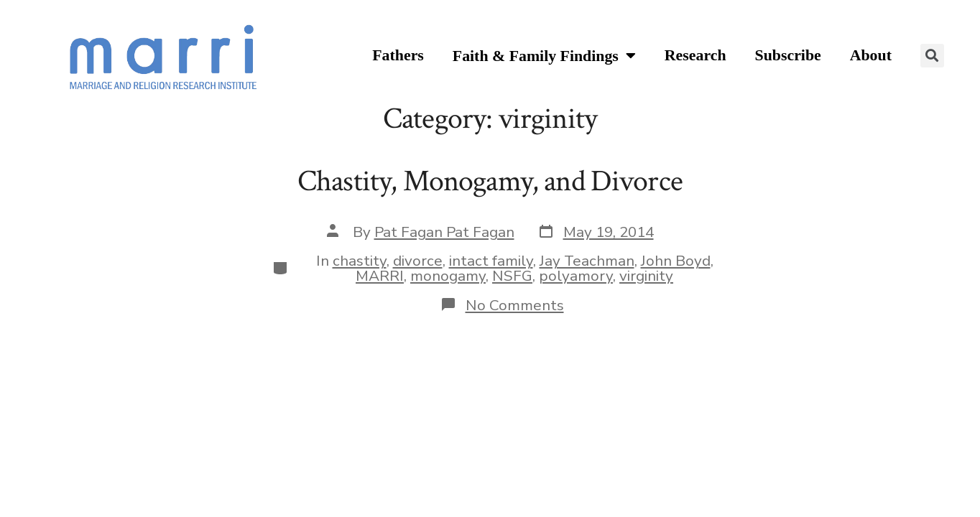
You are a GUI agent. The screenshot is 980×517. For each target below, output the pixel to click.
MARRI (380, 276)
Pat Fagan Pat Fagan (444, 232)
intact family (491, 261)
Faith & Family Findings (544, 56)
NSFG (512, 276)
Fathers (398, 55)
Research (695, 55)
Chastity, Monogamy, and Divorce (490, 181)
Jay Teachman (587, 261)
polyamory (576, 276)
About (871, 55)
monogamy (448, 276)
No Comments (515, 305)
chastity (360, 261)
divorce (418, 261)
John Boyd (676, 261)
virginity (646, 276)
